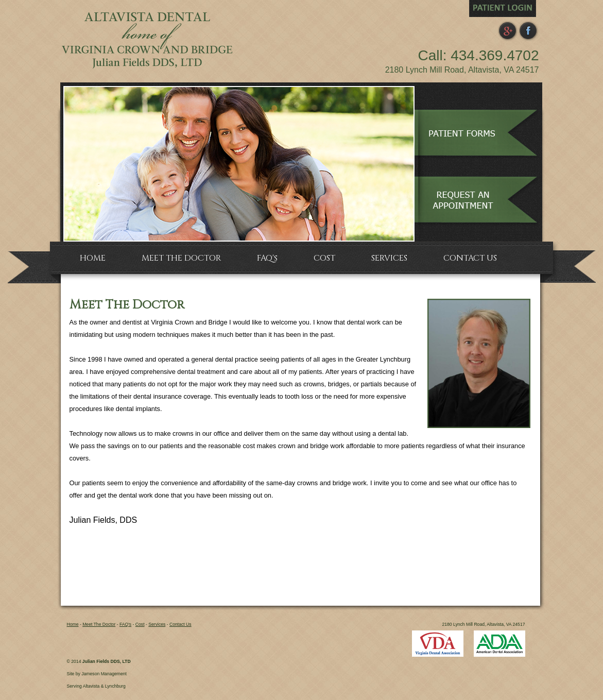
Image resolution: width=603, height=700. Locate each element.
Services (157, 624)
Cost (140, 624)
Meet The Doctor (99, 624)
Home (73, 624)
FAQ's (125, 624)
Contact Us (180, 624)
